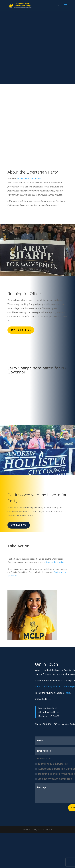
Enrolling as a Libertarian (52, 764)
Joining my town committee (53, 779)
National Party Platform (29, 178)
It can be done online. (55, 562)
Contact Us (19, 525)
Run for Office (21, 330)
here (68, 693)
